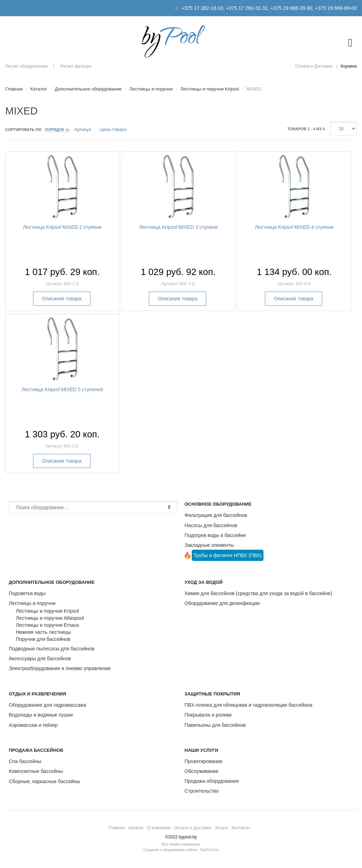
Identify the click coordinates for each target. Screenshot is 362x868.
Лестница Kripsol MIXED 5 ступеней (62, 389)
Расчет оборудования (26, 66)
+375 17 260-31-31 (247, 8)
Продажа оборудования (212, 781)
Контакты (241, 828)
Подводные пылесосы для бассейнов (52, 649)
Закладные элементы (209, 545)
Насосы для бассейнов (211, 525)
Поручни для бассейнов (43, 639)
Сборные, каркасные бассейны (45, 781)
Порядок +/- (58, 130)
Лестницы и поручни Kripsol (47, 611)
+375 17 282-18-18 (202, 8)
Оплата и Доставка (314, 66)
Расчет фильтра (75, 66)
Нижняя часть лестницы (43, 632)
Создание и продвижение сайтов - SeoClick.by (181, 850)
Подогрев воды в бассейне (215, 535)
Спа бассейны (25, 761)
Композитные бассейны (36, 771)
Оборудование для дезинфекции (222, 603)
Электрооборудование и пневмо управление (60, 668)
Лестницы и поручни (32, 603)
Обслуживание (202, 771)
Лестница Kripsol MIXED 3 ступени (178, 227)
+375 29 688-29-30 (291, 8)
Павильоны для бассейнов (215, 725)
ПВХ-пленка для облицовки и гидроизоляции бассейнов (249, 705)
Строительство (202, 791)
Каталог (136, 828)
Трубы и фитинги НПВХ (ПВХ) (228, 555)
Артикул (83, 129)
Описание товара (62, 299)
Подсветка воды (27, 593)
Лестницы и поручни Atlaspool (50, 618)
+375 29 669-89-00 (336, 8)
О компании (159, 828)
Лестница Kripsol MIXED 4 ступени (294, 227)
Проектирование (204, 761)
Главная (117, 828)
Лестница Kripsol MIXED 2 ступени (62, 227)
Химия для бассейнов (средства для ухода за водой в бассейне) (258, 593)
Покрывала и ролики (208, 715)
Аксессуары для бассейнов (40, 658)
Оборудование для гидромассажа (47, 705)
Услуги (221, 828)
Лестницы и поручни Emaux (47, 625)
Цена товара (113, 129)
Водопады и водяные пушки (41, 715)
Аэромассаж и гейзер (33, 725)
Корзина (349, 66)
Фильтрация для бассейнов (216, 515)
